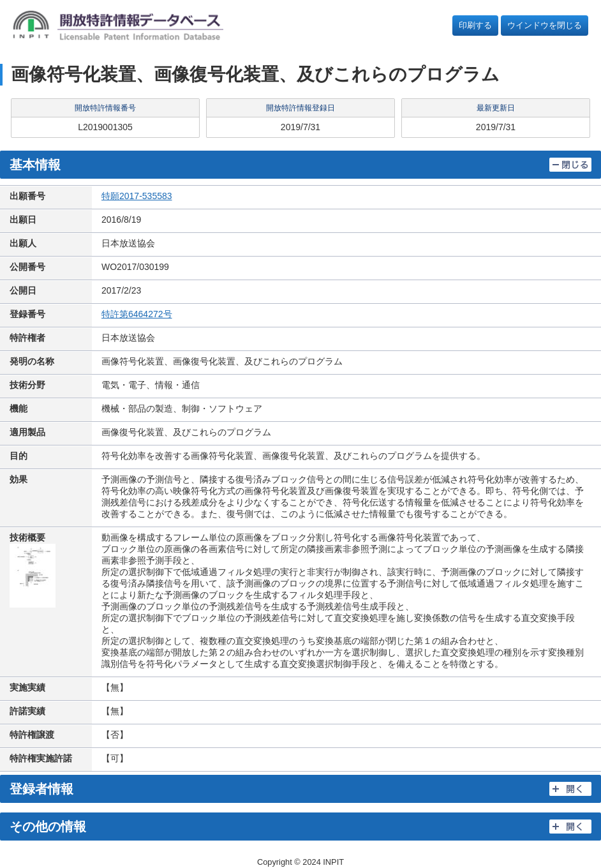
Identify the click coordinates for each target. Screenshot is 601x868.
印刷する (475, 25)
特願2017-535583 (137, 196)
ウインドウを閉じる (545, 25)
